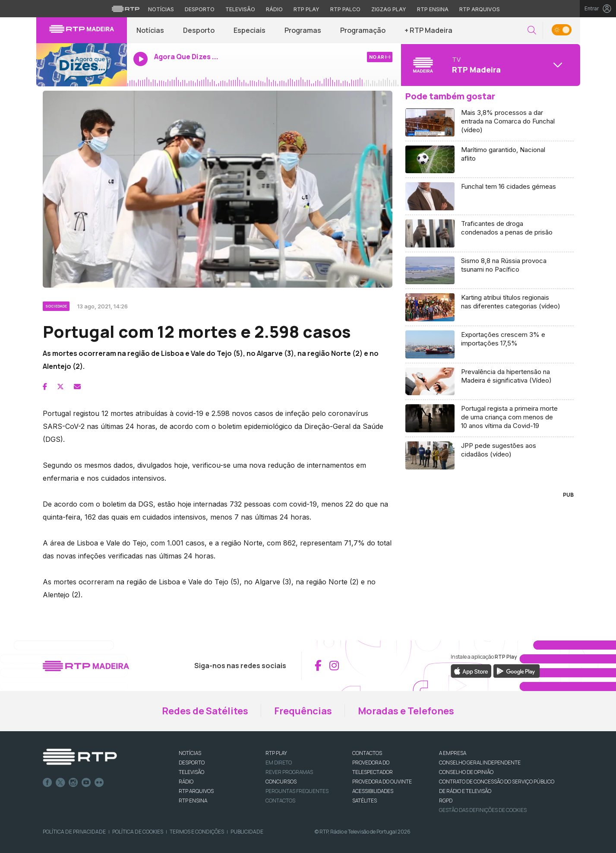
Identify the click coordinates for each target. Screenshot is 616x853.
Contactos (280, 801)
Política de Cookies (138, 832)
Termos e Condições (197, 832)
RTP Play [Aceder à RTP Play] (306, 9)
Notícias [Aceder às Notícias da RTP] (161, 9)
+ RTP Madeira (428, 30)
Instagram (73, 783)
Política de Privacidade (74, 832)
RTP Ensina (193, 801)
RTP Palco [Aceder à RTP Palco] (345, 9)
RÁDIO (186, 782)
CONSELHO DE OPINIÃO (466, 772)
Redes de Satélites (205, 711)
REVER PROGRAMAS (289, 772)
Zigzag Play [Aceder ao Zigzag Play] (389, 9)
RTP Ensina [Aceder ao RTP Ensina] (433, 9)
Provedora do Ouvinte (382, 782)
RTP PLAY (276, 753)
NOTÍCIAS (190, 753)
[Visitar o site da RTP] (126, 9)
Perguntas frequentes (297, 791)
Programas (303, 30)
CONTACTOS (367, 753)
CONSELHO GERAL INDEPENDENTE (480, 763)
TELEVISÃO (191, 772)
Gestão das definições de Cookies (483, 810)
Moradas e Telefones (406, 711)
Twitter (60, 783)
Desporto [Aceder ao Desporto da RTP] (200, 9)
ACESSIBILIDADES (373, 791)
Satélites (365, 801)
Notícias (150, 30)
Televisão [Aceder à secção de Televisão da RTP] (240, 9)
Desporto (199, 30)
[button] (532, 30)
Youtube (86, 783)
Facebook (47, 783)
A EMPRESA (453, 753)
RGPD (446, 801)
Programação (363, 30)
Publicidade (247, 832)
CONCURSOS (281, 782)
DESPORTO (192, 763)
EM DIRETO (279, 763)
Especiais (250, 30)
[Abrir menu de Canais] (490, 65)
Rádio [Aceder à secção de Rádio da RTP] (274, 9)
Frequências (303, 711)
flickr (99, 783)
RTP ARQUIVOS (196, 791)
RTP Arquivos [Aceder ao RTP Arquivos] (480, 9)
